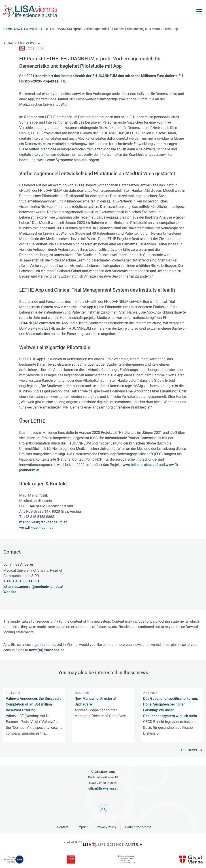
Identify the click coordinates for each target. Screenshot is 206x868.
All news (192, 750)
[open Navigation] (199, 11)
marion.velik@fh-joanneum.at (43, 522)
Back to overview (22, 43)
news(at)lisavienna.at (46, 650)
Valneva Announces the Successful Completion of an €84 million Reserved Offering (34, 704)
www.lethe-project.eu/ (140, 465)
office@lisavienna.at (103, 788)
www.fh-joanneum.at (36, 528)
